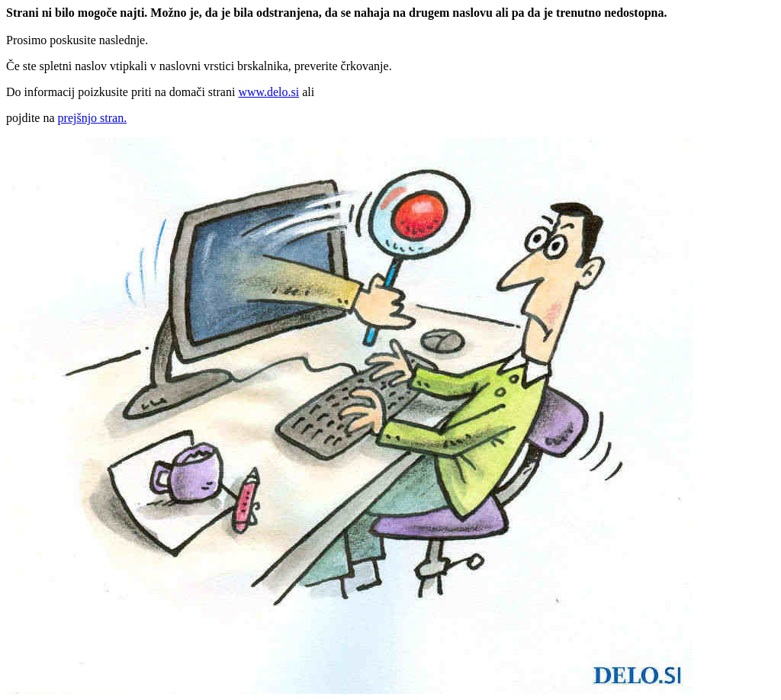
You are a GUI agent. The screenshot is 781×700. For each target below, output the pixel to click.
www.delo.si (268, 92)
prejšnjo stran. (93, 118)
